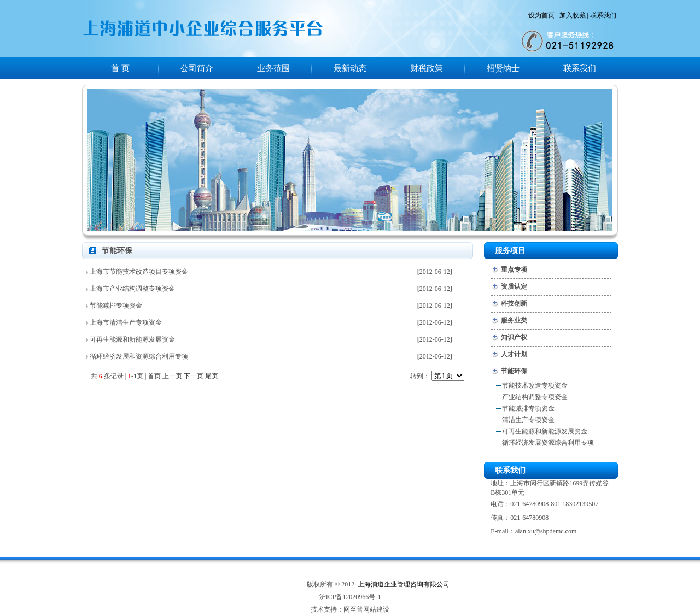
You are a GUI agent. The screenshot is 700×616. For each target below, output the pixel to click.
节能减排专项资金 (116, 306)
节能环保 (514, 371)
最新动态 (350, 68)
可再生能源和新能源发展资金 (132, 339)
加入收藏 (573, 15)
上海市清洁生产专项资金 (126, 322)
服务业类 (514, 320)
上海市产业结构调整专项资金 (132, 289)
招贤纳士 (503, 68)
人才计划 (514, 354)
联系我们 (603, 15)
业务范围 (273, 68)
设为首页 (541, 15)
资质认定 (514, 286)
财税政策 (427, 68)
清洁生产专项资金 (528, 420)
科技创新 (514, 303)
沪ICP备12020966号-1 (350, 597)
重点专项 (514, 269)
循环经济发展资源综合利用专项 (548, 443)
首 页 (120, 68)
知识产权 (514, 337)
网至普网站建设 (366, 609)
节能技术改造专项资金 (535, 385)
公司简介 (197, 68)
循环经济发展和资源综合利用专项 (139, 356)
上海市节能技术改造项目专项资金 (139, 272)
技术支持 (324, 609)
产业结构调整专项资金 (535, 397)
